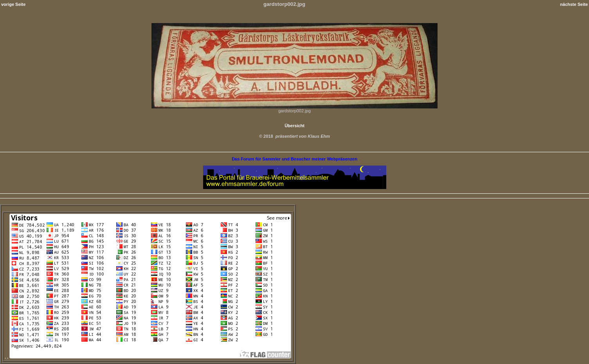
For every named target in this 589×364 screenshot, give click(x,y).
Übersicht (294, 126)
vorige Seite (13, 4)
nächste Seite (574, 4)
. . (148, 357)
